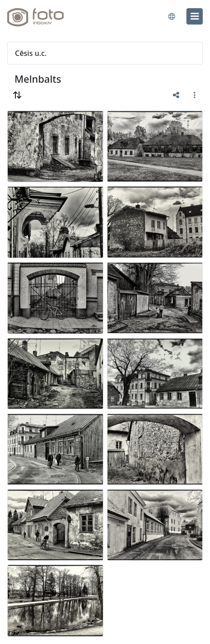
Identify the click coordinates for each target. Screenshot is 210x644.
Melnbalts (38, 79)
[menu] (195, 16)
